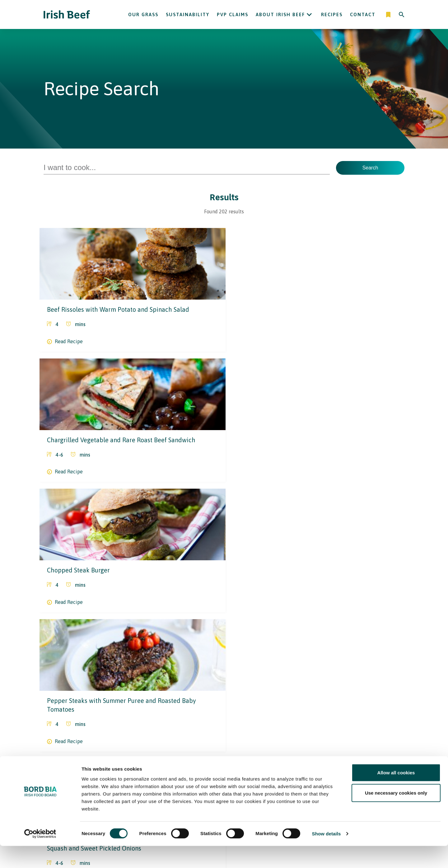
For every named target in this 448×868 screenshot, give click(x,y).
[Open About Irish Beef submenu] (309, 15)
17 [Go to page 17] (249, 706)
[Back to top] (402, 757)
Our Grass (143, 14)
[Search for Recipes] (187, 168)
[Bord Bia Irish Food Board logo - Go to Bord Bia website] (68, 761)
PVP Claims (233, 14)
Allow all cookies (396, 794)
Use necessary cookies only (396, 815)
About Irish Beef (280, 14)
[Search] (402, 15)
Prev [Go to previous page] (181, 706)
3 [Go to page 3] (228, 706)
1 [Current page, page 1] (200, 706)
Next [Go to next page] (267, 706)
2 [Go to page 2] (214, 706)
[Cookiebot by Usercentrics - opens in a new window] (40, 856)
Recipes (332, 14)
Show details (327, 856)
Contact (363, 14)
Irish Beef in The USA (198, 757)
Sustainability (188, 14)
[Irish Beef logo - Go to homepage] (67, 14)
